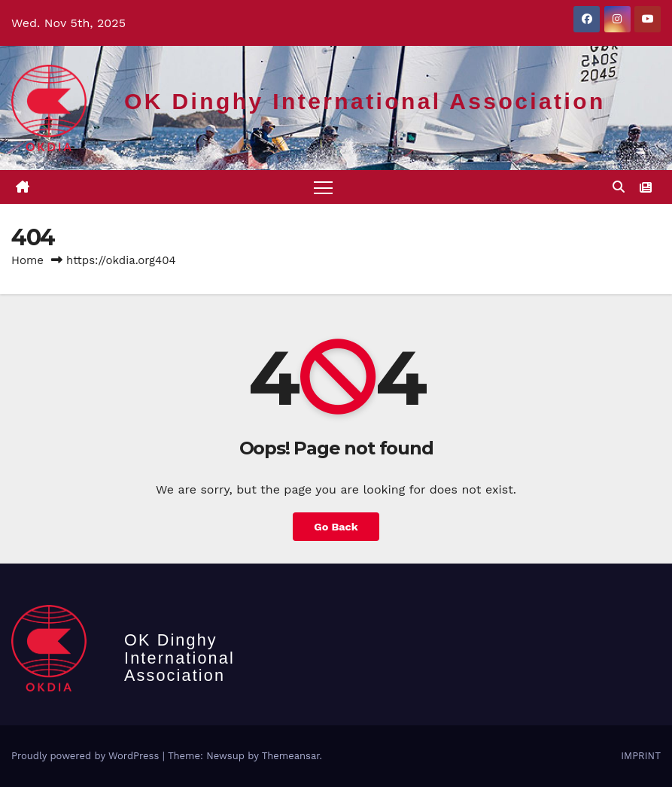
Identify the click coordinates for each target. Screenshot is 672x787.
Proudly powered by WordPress (87, 756)
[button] (619, 187)
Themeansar (291, 756)
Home (27, 260)
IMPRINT (641, 756)
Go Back (336, 527)
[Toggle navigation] (323, 187)
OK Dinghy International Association (365, 101)
